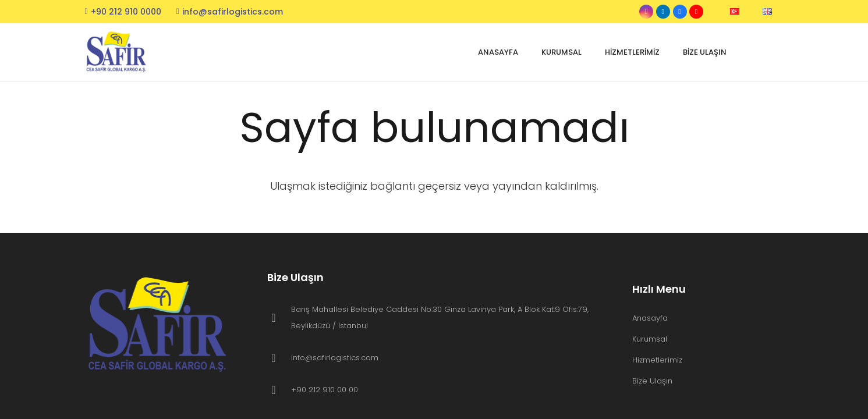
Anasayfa (650, 318)
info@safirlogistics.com (335, 358)
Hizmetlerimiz (657, 360)
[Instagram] (646, 12)
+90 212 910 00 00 (325, 390)
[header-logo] (118, 53)
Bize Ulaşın (652, 381)
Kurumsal (650, 339)
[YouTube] (696, 12)
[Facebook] (680, 12)
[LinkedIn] (663, 12)
